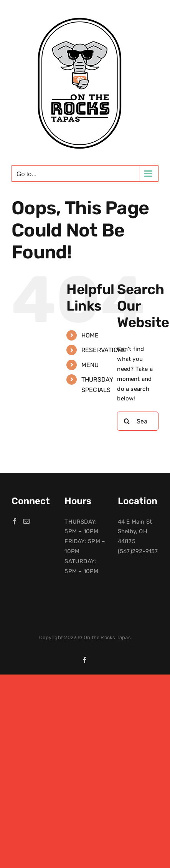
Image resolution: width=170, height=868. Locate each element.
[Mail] (26, 521)
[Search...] (138, 421)
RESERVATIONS (104, 350)
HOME (90, 335)
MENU (90, 365)
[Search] (127, 421)
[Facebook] (15, 521)
